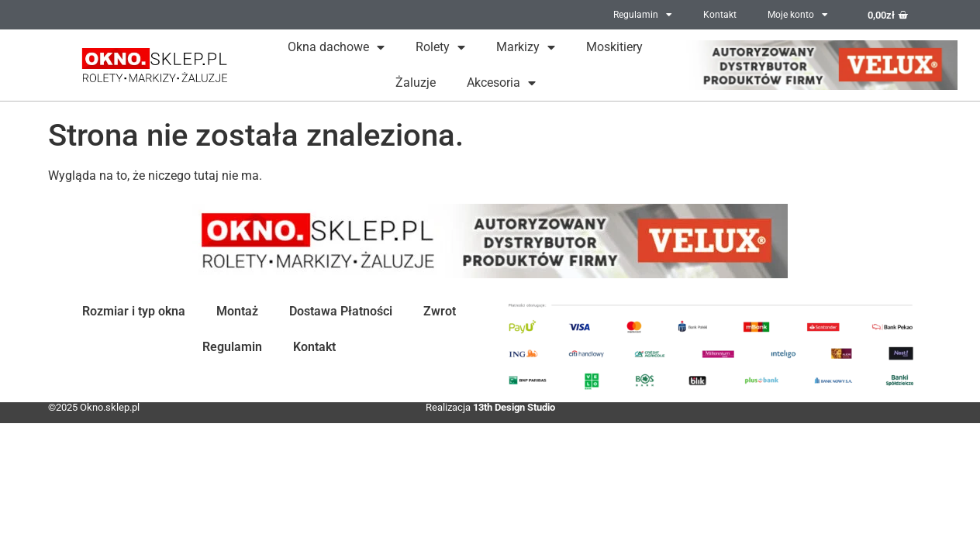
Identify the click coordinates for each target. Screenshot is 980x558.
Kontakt (720, 15)
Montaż (237, 311)
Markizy (526, 47)
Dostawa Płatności (341, 311)
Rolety (440, 47)
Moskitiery (614, 47)
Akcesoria (501, 83)
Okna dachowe (336, 47)
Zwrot (440, 311)
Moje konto (798, 15)
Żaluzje (416, 83)
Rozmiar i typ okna (134, 311)
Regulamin (643, 15)
